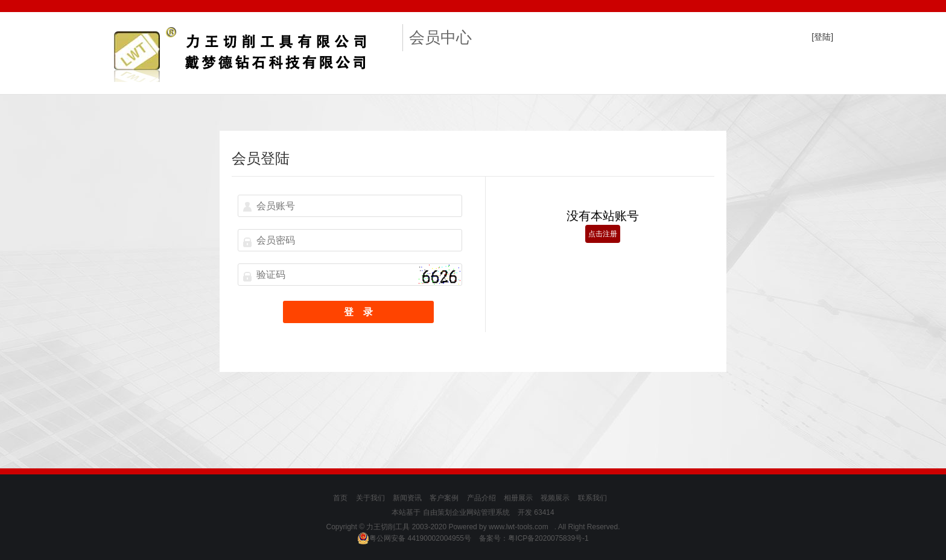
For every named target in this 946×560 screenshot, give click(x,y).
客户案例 (444, 498)
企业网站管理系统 (481, 512)
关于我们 (370, 498)
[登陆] (822, 37)
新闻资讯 (407, 498)
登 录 (358, 312)
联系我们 (592, 498)
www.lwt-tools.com (519, 527)
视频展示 (555, 498)
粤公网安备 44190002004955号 (414, 538)
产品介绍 (481, 498)
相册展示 (518, 498)
